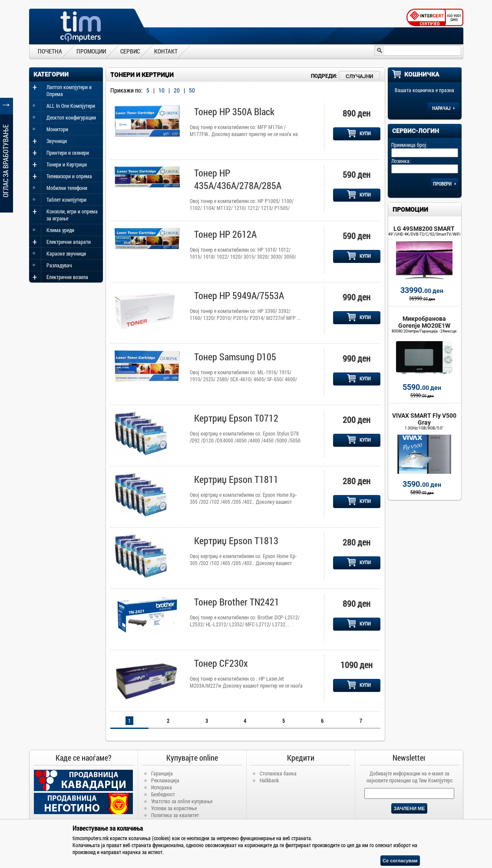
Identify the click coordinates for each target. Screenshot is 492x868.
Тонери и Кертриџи (67, 164)
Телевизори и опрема (69, 176)
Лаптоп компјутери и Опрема (69, 90)
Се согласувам (400, 861)
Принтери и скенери (68, 153)
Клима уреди (60, 230)
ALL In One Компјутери (71, 106)
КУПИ (359, 133)
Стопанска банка (278, 773)
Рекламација (165, 780)
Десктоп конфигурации (71, 117)
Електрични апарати (69, 242)
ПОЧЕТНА (50, 51)
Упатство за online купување (182, 801)
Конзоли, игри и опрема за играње (72, 215)
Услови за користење (174, 808)
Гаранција (162, 773)
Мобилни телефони (67, 188)
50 (192, 90)
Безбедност (163, 794)
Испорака (162, 787)
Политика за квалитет (175, 815)
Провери (444, 184)
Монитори (57, 129)
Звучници (57, 141)
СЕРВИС (130, 51)
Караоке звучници (66, 253)
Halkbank (269, 780)
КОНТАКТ (166, 51)
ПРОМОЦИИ (91, 51)
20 (177, 90)
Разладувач (59, 265)
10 (162, 90)
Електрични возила (67, 277)
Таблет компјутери (66, 200)
